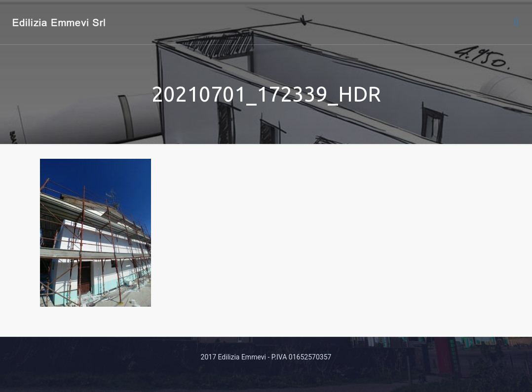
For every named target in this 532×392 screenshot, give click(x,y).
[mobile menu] (516, 22)
